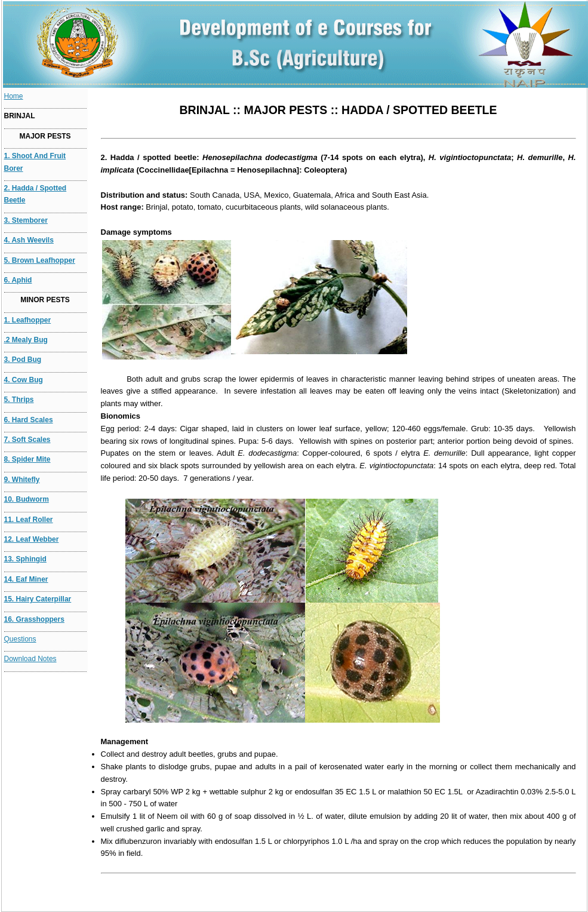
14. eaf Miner (26, 579)
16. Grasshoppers (34, 619)
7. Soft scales (27, 440)
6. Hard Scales (29, 420)
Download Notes (30, 659)
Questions (20, 639)
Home (14, 96)
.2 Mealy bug (26, 340)
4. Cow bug (24, 380)
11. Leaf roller (29, 520)
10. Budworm (27, 499)
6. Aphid (18, 280)
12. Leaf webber (32, 539)
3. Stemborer (26, 220)
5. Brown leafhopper (40, 260)
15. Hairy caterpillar (38, 599)
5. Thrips (19, 400)
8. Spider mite (27, 459)
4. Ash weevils (29, 240)
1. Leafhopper (28, 320)
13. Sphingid (25, 559)
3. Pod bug (23, 360)
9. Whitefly (22, 480)
